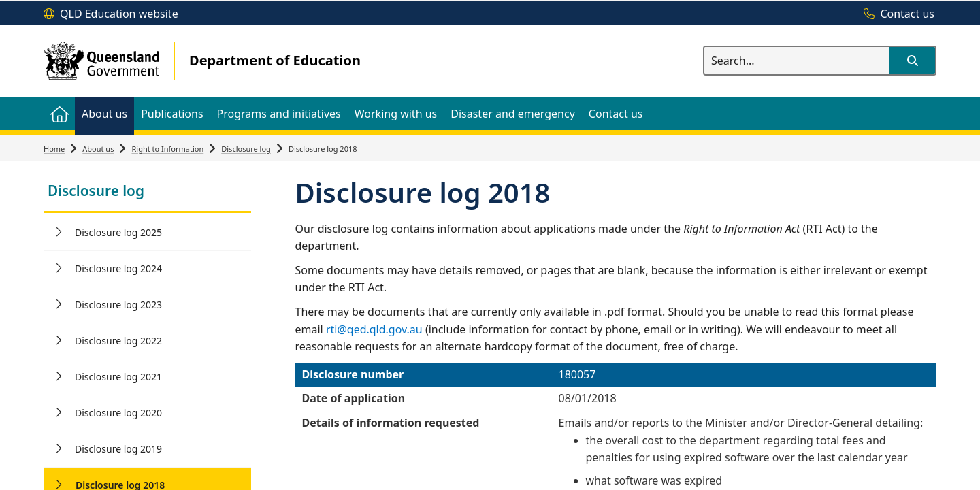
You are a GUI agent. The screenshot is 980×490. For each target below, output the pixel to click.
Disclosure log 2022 (118, 341)
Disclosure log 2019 (118, 449)
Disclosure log (246, 149)
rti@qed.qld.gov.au (374, 329)
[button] (912, 61)
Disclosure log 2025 (118, 232)
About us (98, 149)
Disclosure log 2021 (118, 377)
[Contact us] (896, 14)
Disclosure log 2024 (118, 268)
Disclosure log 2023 (118, 305)
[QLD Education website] (111, 14)
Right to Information (167, 149)
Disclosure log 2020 (118, 413)
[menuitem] (59, 113)
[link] (148, 192)
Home (54, 149)
